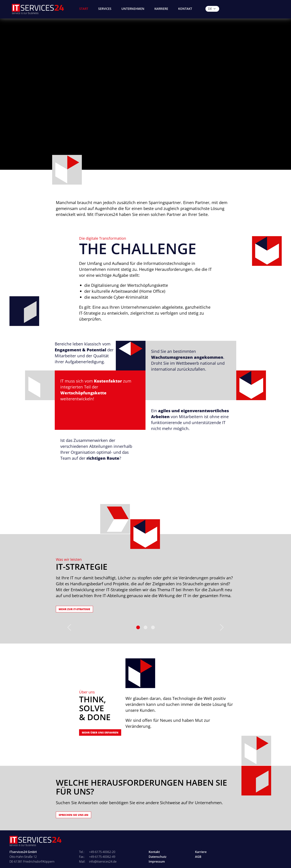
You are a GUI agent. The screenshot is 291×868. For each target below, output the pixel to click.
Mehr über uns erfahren (100, 732)
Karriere (161, 9)
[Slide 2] (153, 627)
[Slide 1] (145, 627)
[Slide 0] (138, 627)
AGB (198, 857)
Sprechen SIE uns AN (73, 815)
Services (105, 9)
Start (84, 9)
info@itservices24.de (103, 862)
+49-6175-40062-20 (102, 852)
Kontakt (185, 9)
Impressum (157, 862)
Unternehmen (133, 9)
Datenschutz (158, 857)
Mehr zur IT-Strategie (74, 609)
